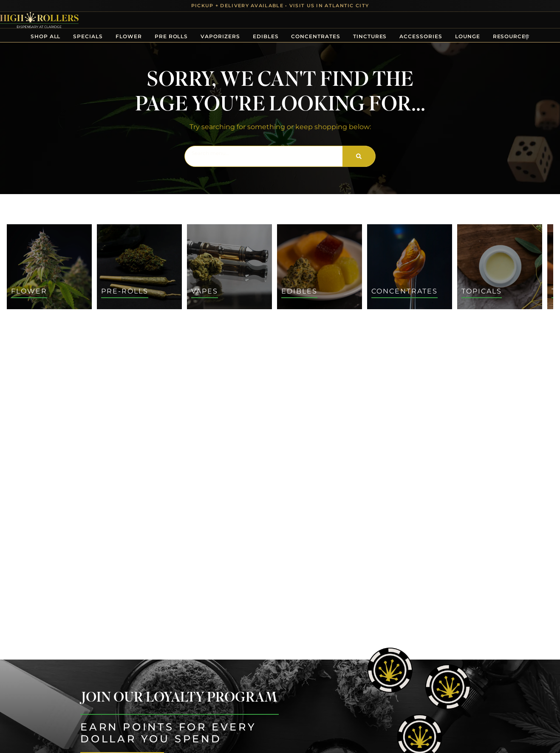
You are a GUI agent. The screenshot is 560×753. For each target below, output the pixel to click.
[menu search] (60, 341)
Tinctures (370, 36)
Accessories (421, 36)
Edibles (266, 36)
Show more (30, 609)
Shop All (46, 36)
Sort (515, 325)
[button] (21, 341)
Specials (88, 36)
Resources (511, 36)
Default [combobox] (519, 334)
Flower (129, 36)
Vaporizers (220, 36)
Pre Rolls (171, 36)
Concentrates (315, 36)
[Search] (359, 156)
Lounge (468, 36)
